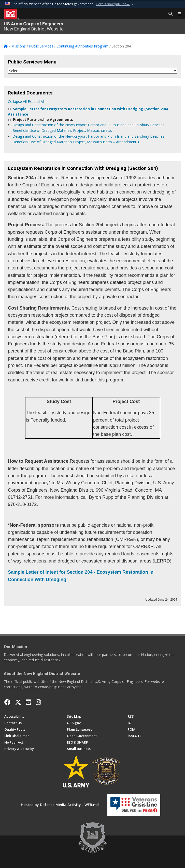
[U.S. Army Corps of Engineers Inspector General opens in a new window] (130, 723)
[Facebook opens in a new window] (7, 702)
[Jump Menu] (92, 71)
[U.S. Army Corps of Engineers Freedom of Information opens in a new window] (132, 729)
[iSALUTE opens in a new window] (135, 736)
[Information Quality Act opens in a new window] (15, 729)
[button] (115, 4)
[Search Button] (169, 14)
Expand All (36, 101)
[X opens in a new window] (18, 702)
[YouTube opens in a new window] (28, 702)
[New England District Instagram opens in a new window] (38, 702)
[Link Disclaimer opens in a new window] (17, 736)
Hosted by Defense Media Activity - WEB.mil (60, 805)
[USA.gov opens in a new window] (74, 723)
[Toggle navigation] (177, 14)
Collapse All (17, 101)
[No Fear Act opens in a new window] (14, 742)
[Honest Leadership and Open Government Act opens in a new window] (82, 736)
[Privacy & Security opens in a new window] (19, 749)
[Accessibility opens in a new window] (14, 716)
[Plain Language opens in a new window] (80, 729)
